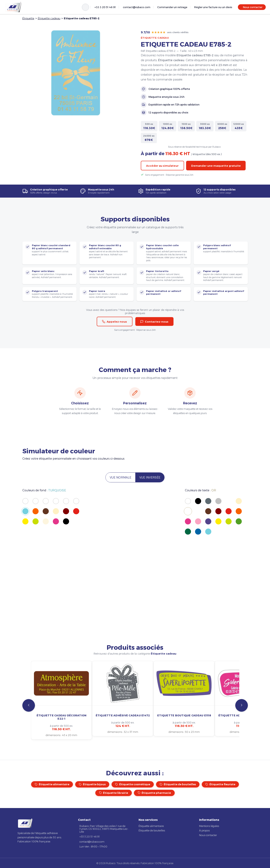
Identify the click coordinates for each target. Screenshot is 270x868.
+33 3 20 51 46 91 (105, 7)
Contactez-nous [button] (154, 322)
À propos (204, 830)
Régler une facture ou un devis (213, 7)
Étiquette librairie (114, 793)
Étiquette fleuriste (220, 784)
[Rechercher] (85, 7)
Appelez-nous (114, 322)
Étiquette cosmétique (133, 784)
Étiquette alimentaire (52, 784)
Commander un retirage (172, 7)
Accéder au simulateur (162, 166)
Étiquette (28, 18)
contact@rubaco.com (137, 7)
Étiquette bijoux (92, 784)
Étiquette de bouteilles (178, 784)
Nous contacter (253, 7)
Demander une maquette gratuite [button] (216, 166)
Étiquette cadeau (49, 18)
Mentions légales (209, 826)
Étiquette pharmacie (154, 793)
